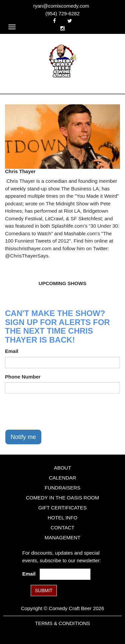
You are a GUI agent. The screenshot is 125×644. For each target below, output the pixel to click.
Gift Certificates (62, 508)
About (63, 468)
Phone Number (23, 377)
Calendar (63, 478)
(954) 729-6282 (62, 13)
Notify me (23, 437)
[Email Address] (65, 574)
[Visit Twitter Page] (70, 21)
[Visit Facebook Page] (54, 21)
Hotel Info (62, 518)
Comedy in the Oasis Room (62, 498)
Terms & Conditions (62, 623)
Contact (62, 528)
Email (12, 351)
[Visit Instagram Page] (62, 28)
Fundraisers (63, 488)
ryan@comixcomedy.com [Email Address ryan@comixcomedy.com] (61, 6)
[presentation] (56, 411)
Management (63, 537)
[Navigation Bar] (12, 27)
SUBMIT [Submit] (44, 590)
